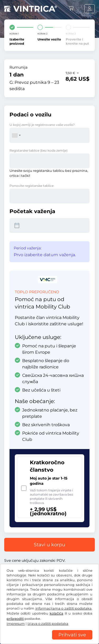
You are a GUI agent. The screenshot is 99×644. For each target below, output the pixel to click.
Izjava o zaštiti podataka (26, 623)
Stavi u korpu (49, 545)
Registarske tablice (39, 150)
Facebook (16, 604)
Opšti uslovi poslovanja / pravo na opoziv (42, 615)
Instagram (43, 604)
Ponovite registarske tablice (32, 186)
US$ (13, 587)
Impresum (14, 631)
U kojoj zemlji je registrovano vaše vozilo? (42, 125)
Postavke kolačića (68, 623)
